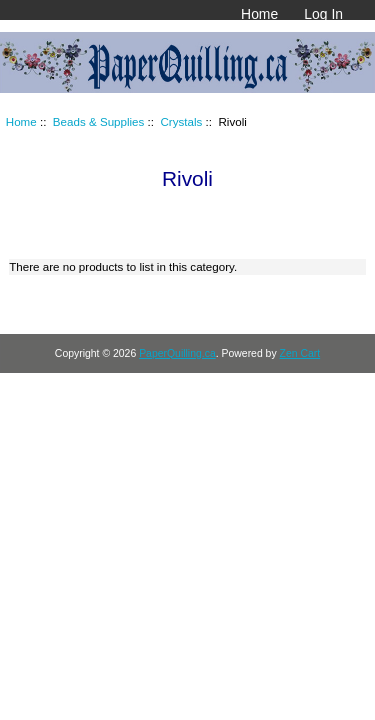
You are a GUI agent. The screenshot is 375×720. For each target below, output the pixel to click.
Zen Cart (300, 353)
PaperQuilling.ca (177, 353)
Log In (323, 14)
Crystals (181, 121)
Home (259, 14)
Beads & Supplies (99, 121)
